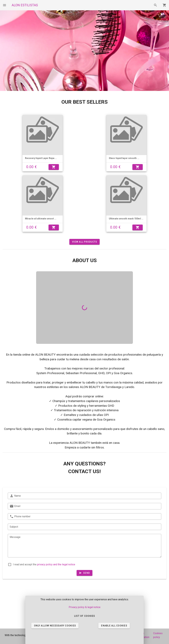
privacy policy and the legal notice (56, 564)
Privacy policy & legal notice (85, 607)
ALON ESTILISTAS (25, 5)
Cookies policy (158, 635)
